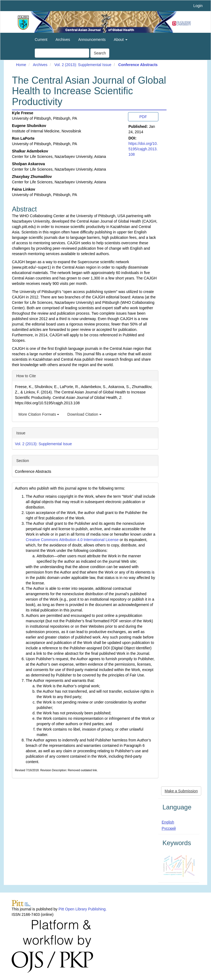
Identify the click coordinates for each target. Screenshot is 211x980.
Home (21, 65)
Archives (63, 40)
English (168, 822)
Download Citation (84, 414)
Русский (169, 828)
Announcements (92, 40)
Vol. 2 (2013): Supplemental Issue (83, 65)
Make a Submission (181, 791)
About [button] (121, 40)
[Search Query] (62, 53)
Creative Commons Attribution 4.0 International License (72, 540)
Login (198, 6)
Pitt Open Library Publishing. (83, 909)
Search (100, 53)
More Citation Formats (39, 414)
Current (41, 40)
